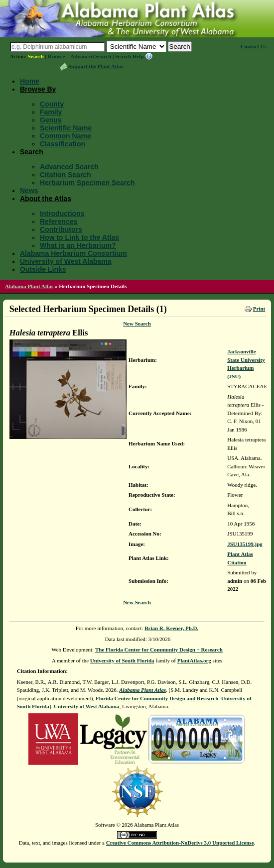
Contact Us (254, 46)
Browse (57, 56)
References (59, 221)
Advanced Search (91, 56)
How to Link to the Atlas (79, 237)
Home (30, 81)
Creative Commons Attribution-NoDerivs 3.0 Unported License (180, 843)
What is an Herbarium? (78, 245)
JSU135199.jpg (245, 544)
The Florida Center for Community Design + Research (159, 650)
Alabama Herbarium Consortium (73, 253)
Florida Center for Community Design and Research (157, 698)
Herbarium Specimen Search (87, 183)
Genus (51, 120)
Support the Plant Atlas (96, 66)
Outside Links (43, 269)
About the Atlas (46, 199)
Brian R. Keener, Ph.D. (171, 628)
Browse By (38, 89)
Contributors (61, 229)
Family (51, 112)
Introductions (62, 214)
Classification (63, 144)
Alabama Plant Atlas (29, 286)
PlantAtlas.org (194, 660)
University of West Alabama (66, 261)
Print (259, 309)
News (29, 191)
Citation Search (66, 175)
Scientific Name (66, 128)
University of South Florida (122, 660)
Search (36, 56)
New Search (137, 324)
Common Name (66, 136)
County (52, 104)
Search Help (130, 56)
